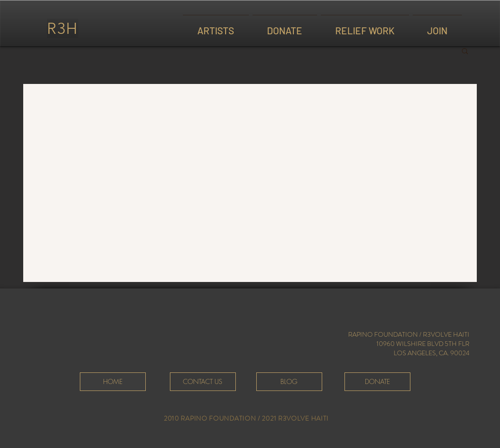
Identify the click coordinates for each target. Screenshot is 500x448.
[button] (465, 52)
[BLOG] (289, 382)
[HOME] (113, 382)
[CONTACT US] (203, 382)
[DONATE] (377, 382)
